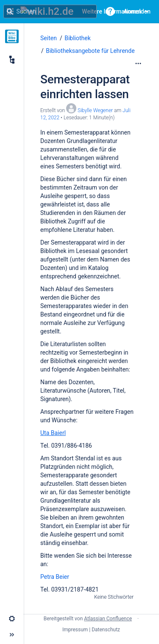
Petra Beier (55, 577)
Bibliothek (78, 38)
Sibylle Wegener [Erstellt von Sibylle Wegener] (95, 110)
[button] (110, 11)
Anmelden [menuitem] (137, 11)
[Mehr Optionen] (138, 63)
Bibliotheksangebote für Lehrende (90, 51)
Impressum (75, 630)
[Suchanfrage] (50, 11)
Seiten (49, 38)
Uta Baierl (53, 433)
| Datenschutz (105, 630)
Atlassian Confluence (108, 619)
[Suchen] (10, 11)
